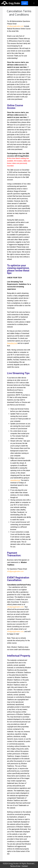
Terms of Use (15, 866)
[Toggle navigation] (34, 3)
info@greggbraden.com (15, 26)
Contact (25, 866)
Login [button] (25, 3)
